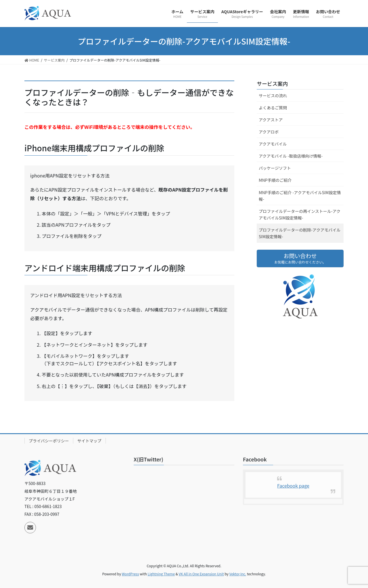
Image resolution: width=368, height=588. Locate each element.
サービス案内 (272, 83)
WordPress (131, 574)
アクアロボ (269, 132)
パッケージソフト (275, 168)
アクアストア (271, 120)
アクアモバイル (273, 144)
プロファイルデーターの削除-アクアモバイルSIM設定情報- (300, 233)
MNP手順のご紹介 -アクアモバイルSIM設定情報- (300, 196)
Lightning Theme (161, 574)
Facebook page (293, 486)
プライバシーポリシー (49, 441)
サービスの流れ (273, 96)
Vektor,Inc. (238, 574)
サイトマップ (89, 441)
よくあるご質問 (273, 108)
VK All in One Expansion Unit (201, 574)
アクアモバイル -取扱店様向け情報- (291, 156)
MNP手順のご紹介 (275, 180)
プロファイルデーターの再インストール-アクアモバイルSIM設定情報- (300, 214)
